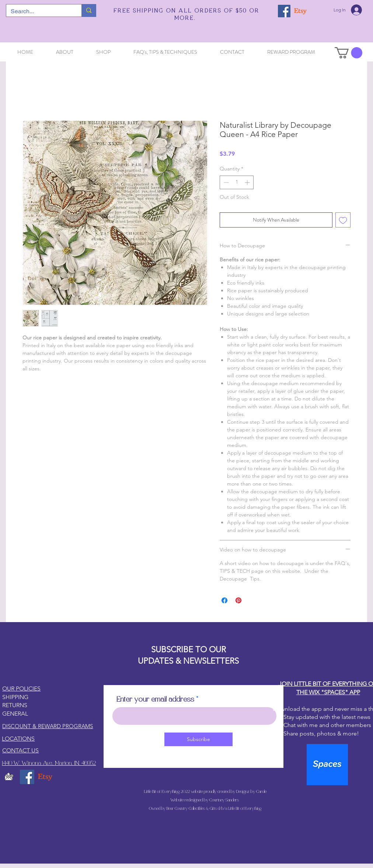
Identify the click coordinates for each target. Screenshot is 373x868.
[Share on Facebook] (224, 600)
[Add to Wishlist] (343, 220)
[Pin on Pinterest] (238, 600)
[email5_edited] (9, 777)
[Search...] (38, 11)
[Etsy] (300, 11)
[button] (348, 53)
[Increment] (248, 182)
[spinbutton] (237, 182)
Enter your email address (155, 700)
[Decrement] (225, 182)
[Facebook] (284, 11)
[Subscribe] (198, 739)
